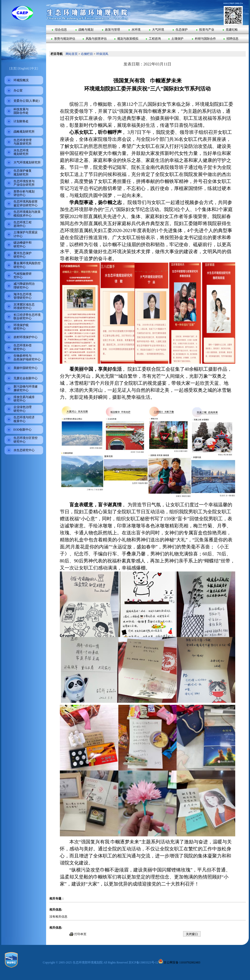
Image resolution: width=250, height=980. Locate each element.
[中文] (34, 68)
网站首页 (72, 54)
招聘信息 (231, 39)
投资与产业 (205, 30)
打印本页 (80, 934)
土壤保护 (176, 39)
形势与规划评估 (63, 39)
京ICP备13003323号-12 (143, 962)
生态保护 (180, 30)
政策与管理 (111, 30)
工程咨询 (153, 39)
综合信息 (59, 30)
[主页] (13, 68)
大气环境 (157, 30)
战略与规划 (84, 30)
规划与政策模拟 (126, 39)
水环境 (135, 30)
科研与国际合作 (204, 39)
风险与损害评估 (95, 39)
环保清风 (102, 54)
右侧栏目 (87, 54)
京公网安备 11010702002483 (179, 962)
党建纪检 (230, 30)
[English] (24, 68)
